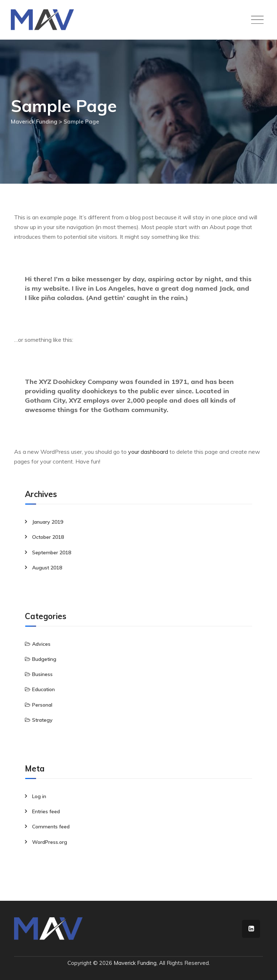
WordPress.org (50, 842)
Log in (39, 796)
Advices (41, 644)
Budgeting (44, 659)
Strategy (42, 720)
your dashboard (148, 452)
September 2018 (52, 552)
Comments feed (51, 827)
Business (42, 674)
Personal (42, 705)
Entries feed (46, 811)
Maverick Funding (135, 963)
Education (43, 689)
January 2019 (48, 522)
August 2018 (47, 568)
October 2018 (48, 537)
